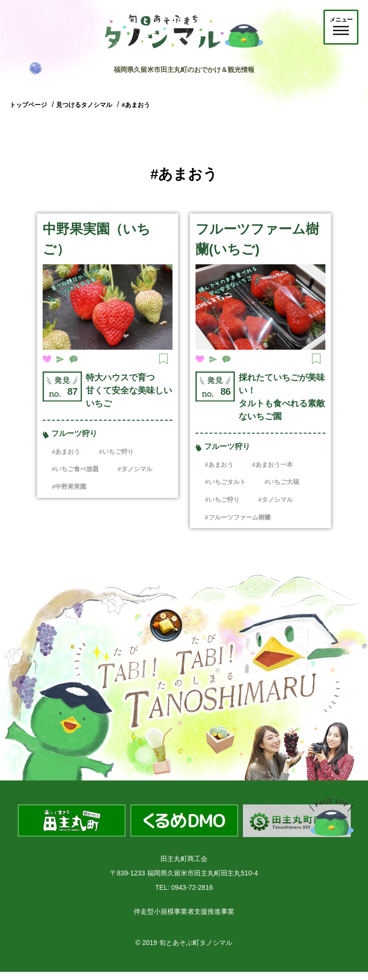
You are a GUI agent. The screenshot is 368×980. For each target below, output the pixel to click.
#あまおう (136, 105)
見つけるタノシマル (84, 105)
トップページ (28, 105)
